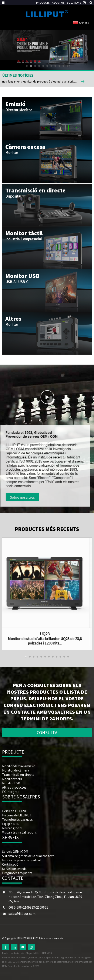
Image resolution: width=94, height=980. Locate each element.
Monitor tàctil (12, 779)
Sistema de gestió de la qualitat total (29, 856)
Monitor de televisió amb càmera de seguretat (42, 962)
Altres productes (14, 787)
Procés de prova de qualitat (22, 860)
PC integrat (11, 792)
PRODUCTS (43, 3)
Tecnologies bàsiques (17, 819)
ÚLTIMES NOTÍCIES (18, 75)
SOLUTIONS (74, 3)
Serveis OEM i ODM (15, 851)
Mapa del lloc (33, 953)
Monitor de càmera (16, 770)
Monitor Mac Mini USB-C (15, 957)
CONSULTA (47, 733)
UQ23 (32, 634)
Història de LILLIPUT (17, 815)
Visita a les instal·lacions (19, 832)
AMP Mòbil (47, 953)
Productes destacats (13, 953)
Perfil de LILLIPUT (15, 811)
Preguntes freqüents (17, 873)
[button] (27, 66)
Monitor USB (11, 783)
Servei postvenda (14, 869)
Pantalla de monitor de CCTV (23, 966)
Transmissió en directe (18, 775)
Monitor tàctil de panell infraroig (46, 957)
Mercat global (12, 828)
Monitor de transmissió (19, 766)
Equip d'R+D (11, 824)
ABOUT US (58, 3)
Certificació (10, 864)
